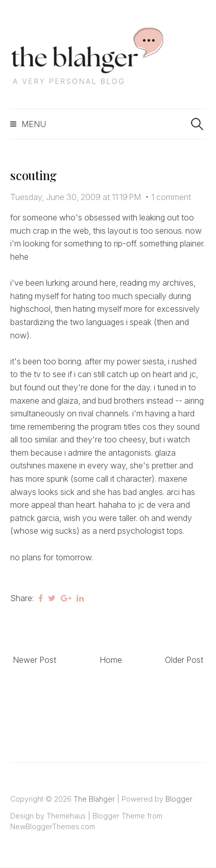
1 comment (171, 197)
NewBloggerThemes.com (53, 826)
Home (111, 660)
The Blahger (94, 799)
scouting (33, 175)
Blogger (179, 799)
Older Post (184, 660)
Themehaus (66, 816)
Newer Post (34, 660)
